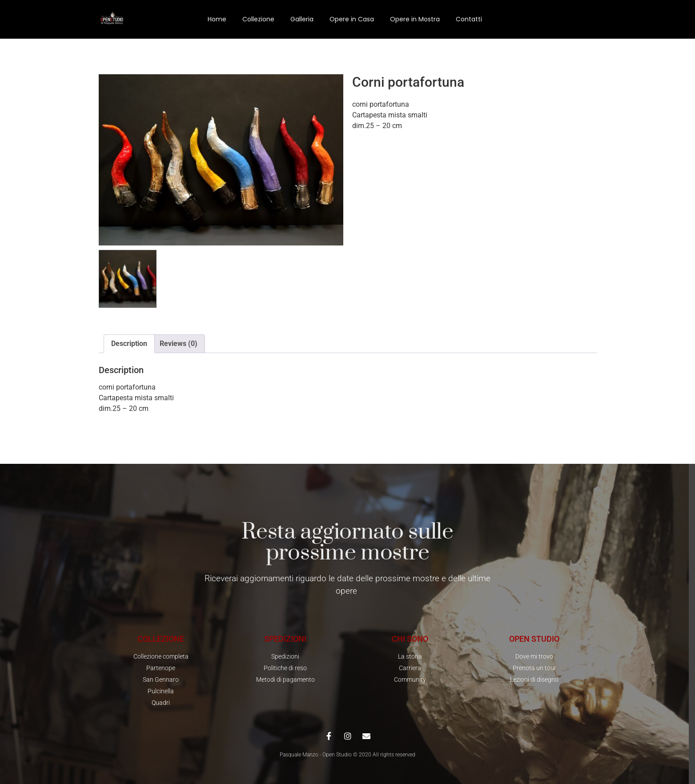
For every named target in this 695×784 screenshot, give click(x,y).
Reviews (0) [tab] (179, 344)
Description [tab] (129, 344)
